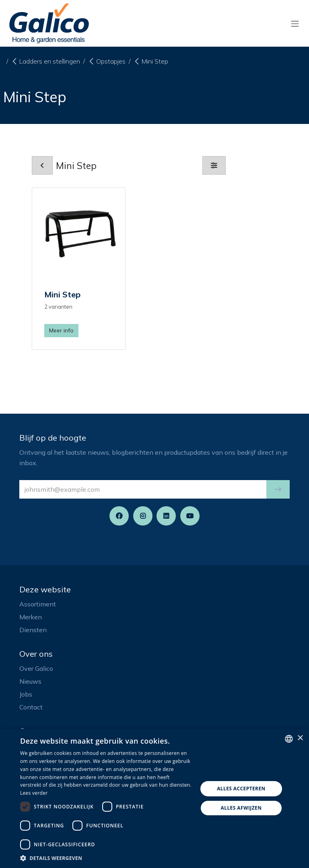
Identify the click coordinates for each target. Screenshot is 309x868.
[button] (278, 489)
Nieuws (30, 681)
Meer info (61, 330)
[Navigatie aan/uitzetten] (295, 23)
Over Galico (36, 668)
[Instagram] (143, 516)
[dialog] (154, 798)
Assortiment (38, 604)
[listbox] (289, 739)
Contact (31, 707)
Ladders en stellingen (46, 61)
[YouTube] (190, 516)
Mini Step (151, 61)
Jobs (26, 694)
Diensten (33, 630)
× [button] (300, 738)
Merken (31, 617)
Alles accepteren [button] (241, 789)
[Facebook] (119, 516)
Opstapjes (107, 61)
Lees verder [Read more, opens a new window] (34, 793)
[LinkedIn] (166, 516)
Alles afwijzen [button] (241, 808)
